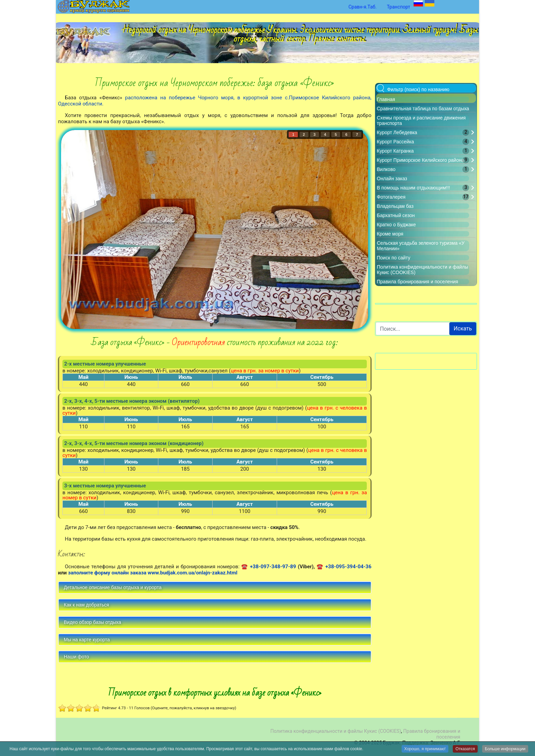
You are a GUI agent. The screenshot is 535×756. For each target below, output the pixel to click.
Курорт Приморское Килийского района (421, 160)
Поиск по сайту (394, 258)
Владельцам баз (395, 206)
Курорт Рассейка (396, 142)
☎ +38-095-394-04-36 (344, 567)
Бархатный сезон (396, 215)
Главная (386, 99)
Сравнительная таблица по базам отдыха (423, 109)
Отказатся (465, 749)
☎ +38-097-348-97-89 (269, 567)
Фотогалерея (391, 197)
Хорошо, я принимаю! (425, 749)
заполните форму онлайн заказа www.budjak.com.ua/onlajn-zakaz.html (153, 573)
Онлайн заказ (392, 179)
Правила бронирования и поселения (418, 282)
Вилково (386, 169)
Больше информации (505, 749)
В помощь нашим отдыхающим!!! (414, 188)
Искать (463, 329)
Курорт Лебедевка (397, 132)
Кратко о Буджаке (396, 225)
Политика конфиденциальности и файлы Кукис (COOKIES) (336, 731)
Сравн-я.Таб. (363, 7)
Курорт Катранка (395, 151)
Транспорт (399, 7)
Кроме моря (390, 234)
